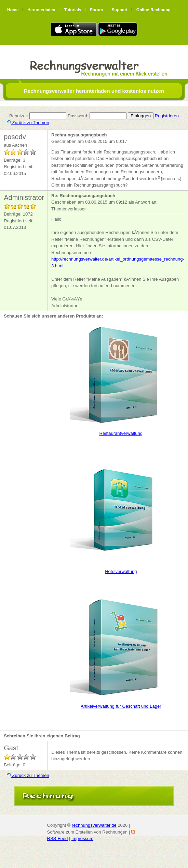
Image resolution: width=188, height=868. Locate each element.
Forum (96, 10)
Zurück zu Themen (28, 123)
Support (120, 10)
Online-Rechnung (153, 10)
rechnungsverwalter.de (94, 825)
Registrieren (167, 116)
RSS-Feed (58, 838)
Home (13, 10)
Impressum (82, 838)
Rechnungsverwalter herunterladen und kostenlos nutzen (94, 91)
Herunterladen (41, 10)
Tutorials (73, 10)
